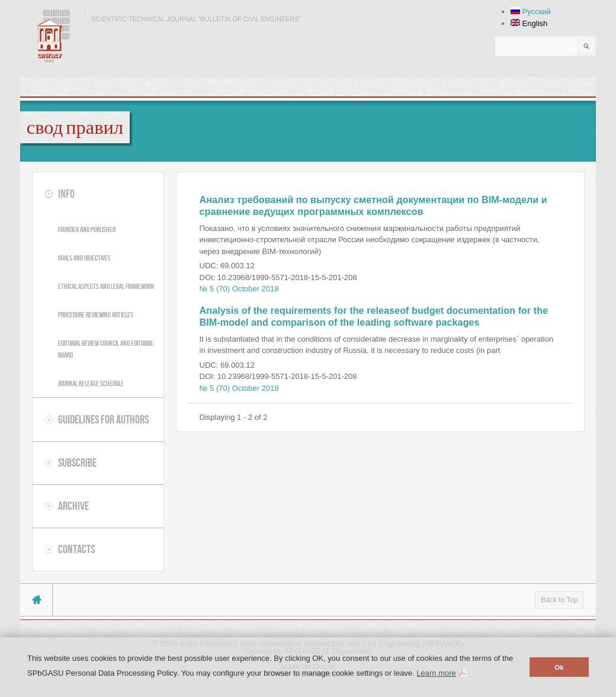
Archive (73, 506)
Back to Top (559, 600)
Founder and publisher (87, 229)
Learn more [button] (436, 673)
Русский (531, 12)
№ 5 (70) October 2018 (239, 289)
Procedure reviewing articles (96, 315)
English (529, 23)
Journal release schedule (91, 383)
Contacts (76, 549)
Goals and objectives (84, 258)
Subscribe (77, 462)
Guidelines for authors (103, 419)
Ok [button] (559, 667)
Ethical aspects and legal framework (106, 286)
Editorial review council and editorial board (106, 349)
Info (66, 194)
